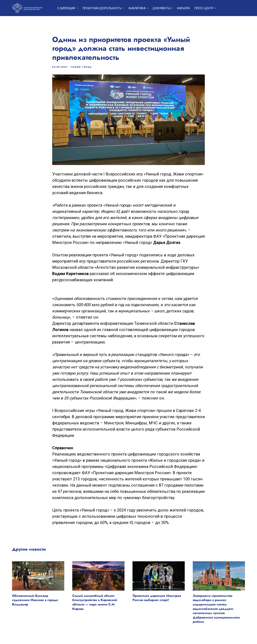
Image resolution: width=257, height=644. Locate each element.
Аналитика (137, 8)
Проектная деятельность (102, 8)
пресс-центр (204, 8)
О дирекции (66, 8)
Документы (162, 8)
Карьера (183, 8)
